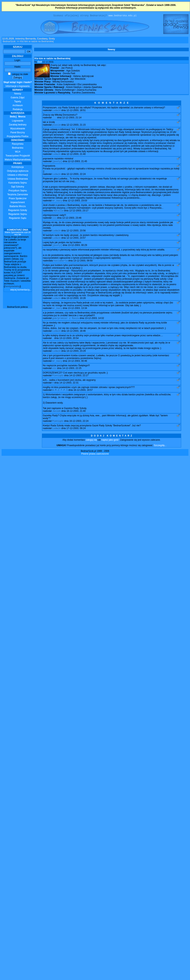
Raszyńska (18, 144)
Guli (40, 62)
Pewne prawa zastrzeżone (95, 465)
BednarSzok (9, 42)
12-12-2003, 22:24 (76, 177)
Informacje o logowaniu (18, 85)
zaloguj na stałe (18, 75)
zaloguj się (91, 451)
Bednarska (18, 148)
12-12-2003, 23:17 (79, 214)
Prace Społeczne (18, 199)
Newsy (18, 94)
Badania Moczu (18, 207)
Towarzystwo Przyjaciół (18, 156)
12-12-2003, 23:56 (76, 235)
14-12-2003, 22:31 (69, 392)
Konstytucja (18, 168)
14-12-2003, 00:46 (77, 369)
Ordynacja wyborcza (18, 172)
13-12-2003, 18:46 (76, 338)
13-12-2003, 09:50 (83, 266)
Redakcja (18, 110)
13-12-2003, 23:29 (76, 359)
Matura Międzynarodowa (18, 160)
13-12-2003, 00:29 (77, 250)
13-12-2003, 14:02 (94, 325)
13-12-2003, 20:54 (69, 346)
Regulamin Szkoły (18, 211)
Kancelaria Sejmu (18, 183)
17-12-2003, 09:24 (76, 439)
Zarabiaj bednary (18, 125)
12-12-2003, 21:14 (72, 119)
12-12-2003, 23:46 (72, 222)
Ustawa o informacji (18, 175)
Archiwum (18, 106)
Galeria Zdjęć (18, 98)
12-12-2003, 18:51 (76, 111)
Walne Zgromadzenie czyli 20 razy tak (18, 234)
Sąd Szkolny (18, 187)
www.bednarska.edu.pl (122, 16)
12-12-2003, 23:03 (77, 204)
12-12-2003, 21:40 (76, 156)
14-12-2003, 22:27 (79, 385)
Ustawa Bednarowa (18, 179)
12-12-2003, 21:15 (76, 127)
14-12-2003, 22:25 (72, 377)
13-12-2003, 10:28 (76, 304)
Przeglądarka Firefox (18, 137)
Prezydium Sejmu (18, 191)
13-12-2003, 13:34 (77, 315)
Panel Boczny (18, 133)
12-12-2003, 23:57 (76, 243)
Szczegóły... (160, 457)
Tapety (18, 102)
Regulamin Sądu (18, 219)
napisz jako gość (110, 451)
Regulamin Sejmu (18, 215)
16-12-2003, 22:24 (79, 432)
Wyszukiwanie (18, 129)
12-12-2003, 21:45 (77, 164)
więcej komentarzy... (21, 290)
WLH (18, 152)
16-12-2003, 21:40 (76, 421)
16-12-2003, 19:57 (83, 400)
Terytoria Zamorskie (18, 195)
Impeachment (18, 203)
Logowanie (18, 121)
